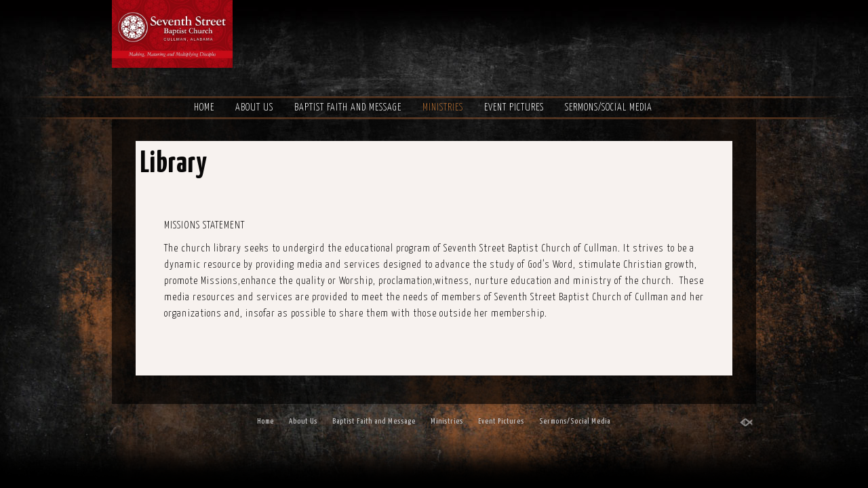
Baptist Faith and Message (348, 108)
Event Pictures (514, 108)
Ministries (443, 108)
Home (204, 108)
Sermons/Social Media (609, 108)
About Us (254, 108)
